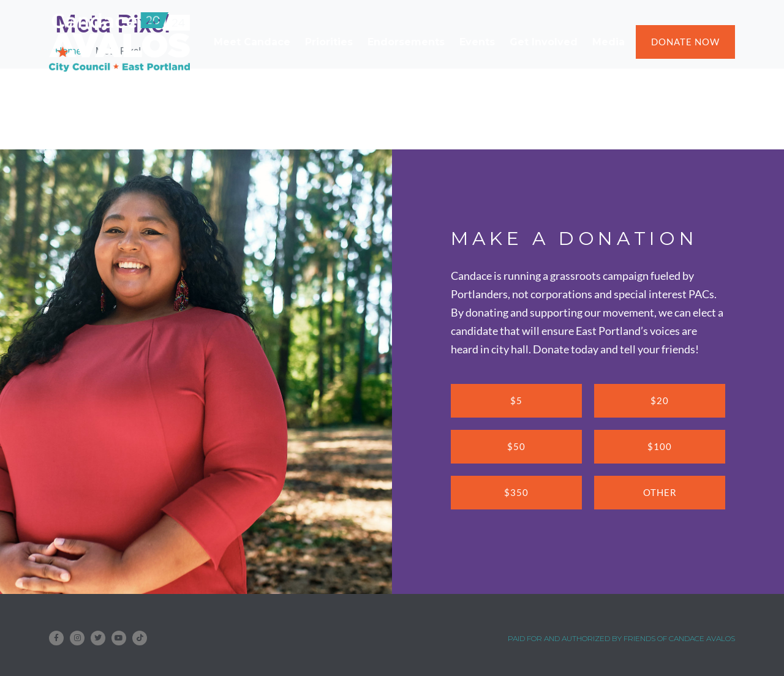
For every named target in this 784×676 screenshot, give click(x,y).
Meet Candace (252, 42)
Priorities (329, 42)
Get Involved (544, 42)
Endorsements (406, 42)
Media (609, 42)
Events (477, 42)
